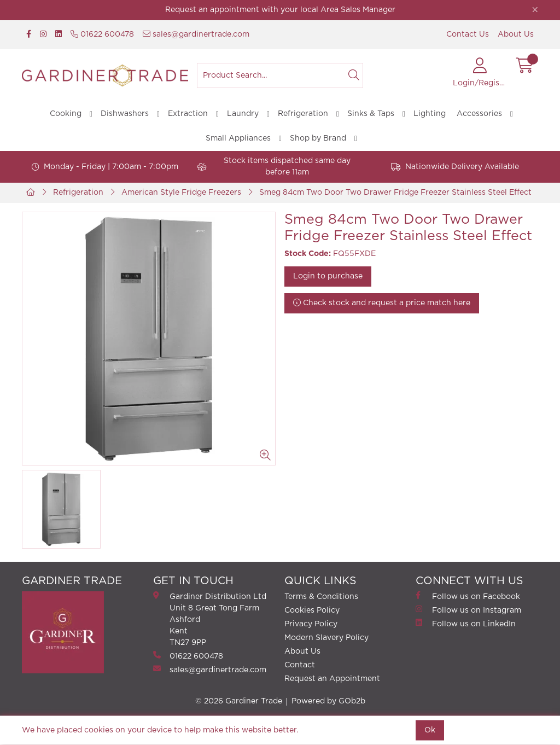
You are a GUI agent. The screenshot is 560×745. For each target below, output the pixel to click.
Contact (300, 665)
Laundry (243, 114)
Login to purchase (328, 276)
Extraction (188, 114)
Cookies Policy (312, 610)
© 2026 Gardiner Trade (239, 701)
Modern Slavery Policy (326, 638)
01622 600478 (102, 34)
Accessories (479, 114)
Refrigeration (303, 114)
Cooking (66, 114)
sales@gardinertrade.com (196, 34)
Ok (430, 730)
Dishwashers (125, 114)
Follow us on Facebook (468, 596)
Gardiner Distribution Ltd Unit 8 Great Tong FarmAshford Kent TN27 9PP (210, 619)
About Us (516, 34)
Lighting (430, 114)
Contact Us (468, 34)
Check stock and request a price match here (382, 303)
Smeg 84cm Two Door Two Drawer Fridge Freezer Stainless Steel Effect (395, 193)
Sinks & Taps (371, 114)
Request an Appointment (332, 679)
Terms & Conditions (321, 597)
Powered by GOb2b (328, 701)
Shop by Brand (318, 138)
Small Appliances (238, 138)
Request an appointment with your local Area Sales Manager (280, 10)
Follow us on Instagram (468, 610)
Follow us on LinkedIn (466, 623)
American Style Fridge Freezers (181, 193)
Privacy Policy (311, 624)
